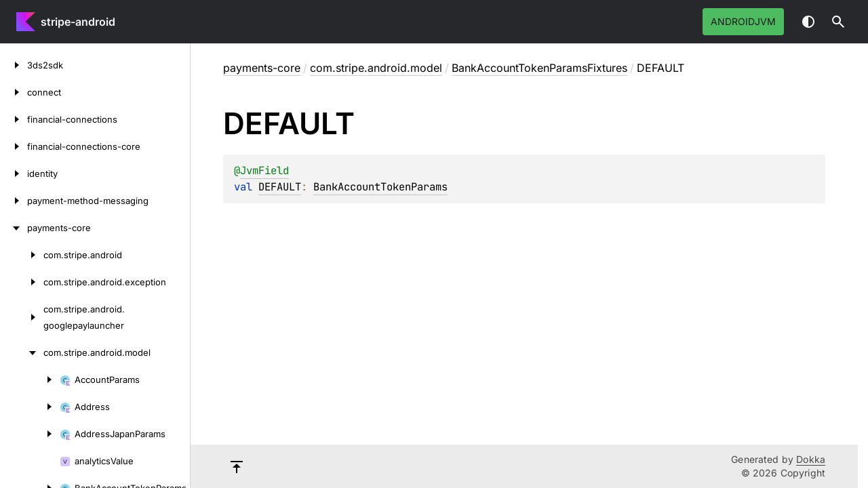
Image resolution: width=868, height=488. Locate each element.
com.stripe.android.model (376, 68)
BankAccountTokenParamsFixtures (539, 68)
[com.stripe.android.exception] (22, 282)
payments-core (262, 68)
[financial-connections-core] (14, 146)
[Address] (30, 407)
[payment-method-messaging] (14, 201)
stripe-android (78, 22)
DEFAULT (280, 187)
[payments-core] (14, 228)
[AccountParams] (30, 380)
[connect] (14, 92)
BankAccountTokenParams (380, 187)
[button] (838, 22)
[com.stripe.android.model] (22, 352)
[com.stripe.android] (22, 255)
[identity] (14, 174)
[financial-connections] (14, 119)
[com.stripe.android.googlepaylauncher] (22, 317)
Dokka (811, 459)
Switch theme (808, 22)
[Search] (838, 22)
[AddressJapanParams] (30, 434)
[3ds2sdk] (14, 65)
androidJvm (743, 21)
